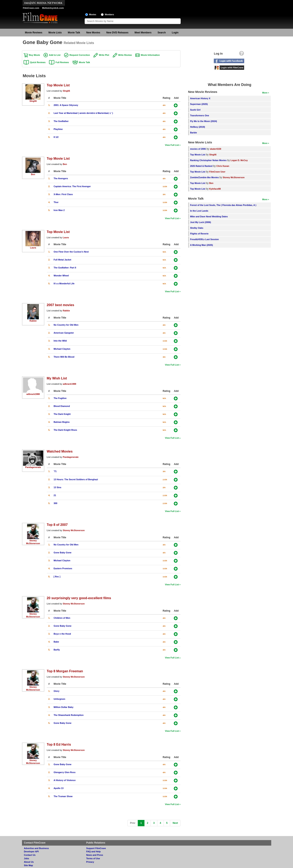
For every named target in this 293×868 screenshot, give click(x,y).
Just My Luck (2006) (201, 222)
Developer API (31, 852)
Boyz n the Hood (62, 634)
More (265, 93)
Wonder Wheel (61, 276)
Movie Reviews (34, 33)
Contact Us (30, 855)
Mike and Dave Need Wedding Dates (209, 216)
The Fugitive (60, 398)
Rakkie (33, 321)
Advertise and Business (36, 848)
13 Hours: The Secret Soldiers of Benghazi (76, 479)
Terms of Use (93, 858)
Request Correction (80, 55)
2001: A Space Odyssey (66, 105)
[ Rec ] (57, 577)
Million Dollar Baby (64, 707)
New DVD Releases (117, 33)
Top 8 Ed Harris (59, 744)
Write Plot (104, 55)
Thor (56, 202)
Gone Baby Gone (63, 553)
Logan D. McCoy (239, 160)
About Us (29, 862)
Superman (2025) (199, 104)
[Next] (175, 823)
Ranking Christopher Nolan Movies (208, 160)
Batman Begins (62, 422)
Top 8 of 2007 (57, 525)
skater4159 (215, 149)
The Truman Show (63, 796)
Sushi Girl (195, 110)
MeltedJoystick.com (53, 8)
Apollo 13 (59, 788)
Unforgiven (60, 699)
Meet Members (143, 33)
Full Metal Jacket (62, 260)
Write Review (125, 55)
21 (55, 495)
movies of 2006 (198, 149)
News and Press (95, 855)
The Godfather (61, 121)
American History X (200, 98)
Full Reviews (62, 62)
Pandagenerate (33, 467)
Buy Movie (35, 55)
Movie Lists (55, 33)
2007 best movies (61, 305)
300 (56, 503)
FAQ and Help (93, 852)
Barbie (194, 133)
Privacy (90, 862)
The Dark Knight (62, 414)
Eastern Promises (63, 568)
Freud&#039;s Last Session (204, 239)
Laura (33, 248)
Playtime (58, 129)
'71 (55, 471)
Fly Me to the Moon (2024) (203, 121)
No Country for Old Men (66, 325)
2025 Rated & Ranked (201, 166)
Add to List (55, 55)
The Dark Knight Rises (65, 430)
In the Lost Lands (199, 211)
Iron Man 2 (59, 210)
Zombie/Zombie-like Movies (204, 177)
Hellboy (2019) (197, 127)
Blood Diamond (62, 406)
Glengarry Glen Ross (65, 772)
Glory (57, 691)
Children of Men (62, 618)
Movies (93, 15)
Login (175, 33)
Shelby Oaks (197, 228)
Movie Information (150, 55)
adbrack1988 (33, 394)
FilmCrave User (217, 172)
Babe (56, 642)
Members (109, 15)
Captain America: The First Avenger (72, 186)
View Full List (172, 145)
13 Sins (58, 487)
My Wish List (57, 378)
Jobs (27, 858)
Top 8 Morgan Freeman (65, 671)
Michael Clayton (62, 349)
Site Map (28, 865)
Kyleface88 (215, 189)
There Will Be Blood (64, 357)
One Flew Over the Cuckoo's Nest (71, 252)
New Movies (93, 33)
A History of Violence (65, 780)
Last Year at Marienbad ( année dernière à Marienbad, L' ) (83, 113)
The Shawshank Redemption (69, 715)
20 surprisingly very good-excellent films (79, 598)
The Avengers (61, 178)
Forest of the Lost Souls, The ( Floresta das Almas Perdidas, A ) (223, 205)
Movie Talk (74, 33)
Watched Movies (60, 451)
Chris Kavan (223, 166)
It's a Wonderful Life (64, 283)
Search (162, 33)
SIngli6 (33, 101)
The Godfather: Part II (65, 268)
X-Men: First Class (63, 194)
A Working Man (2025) (201, 245)
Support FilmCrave (96, 848)
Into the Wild (60, 341)
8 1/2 (56, 137)
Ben (33, 174)
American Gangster (64, 333)
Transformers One (200, 115)
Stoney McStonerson (74, 530)
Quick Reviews (38, 62)
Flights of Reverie (199, 234)
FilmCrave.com (31, 8)
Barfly (57, 650)
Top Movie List (58, 85)
